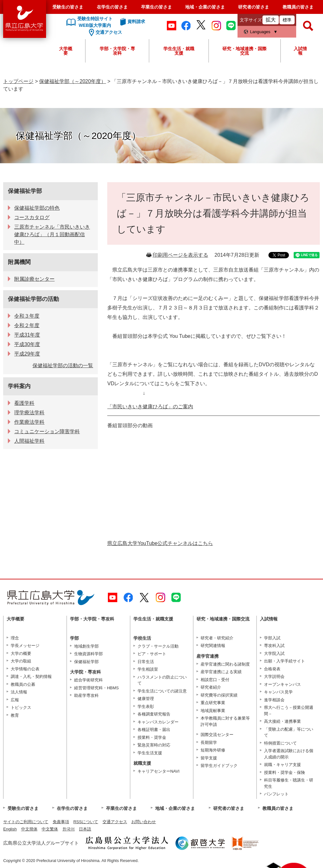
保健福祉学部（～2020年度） (73, 81)
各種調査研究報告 (154, 714)
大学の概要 (21, 653)
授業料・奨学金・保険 (285, 772)
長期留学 (209, 742)
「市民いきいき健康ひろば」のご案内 (150, 407)
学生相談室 (148, 669)
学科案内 (19, 386)
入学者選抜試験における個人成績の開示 (289, 754)
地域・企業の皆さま (205, 7)
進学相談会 (274, 700)
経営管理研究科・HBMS (97, 688)
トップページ (18, 81)
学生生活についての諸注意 (162, 691)
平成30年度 (27, 344)
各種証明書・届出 (154, 730)
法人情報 (19, 692)
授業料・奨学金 (152, 737)
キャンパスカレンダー (158, 722)
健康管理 (146, 699)
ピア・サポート (152, 654)
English (10, 829)
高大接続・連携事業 (282, 721)
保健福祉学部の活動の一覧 (63, 365)
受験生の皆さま (68, 7)
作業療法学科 (29, 422)
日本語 (85, 829)
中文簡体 (29, 829)
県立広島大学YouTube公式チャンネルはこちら (160, 543)
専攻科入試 (274, 646)
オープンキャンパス (282, 684)
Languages (260, 32)
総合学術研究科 (88, 680)
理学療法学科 (29, 413)
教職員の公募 (23, 684)
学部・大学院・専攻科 (117, 51)
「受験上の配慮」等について (289, 732)
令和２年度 (27, 325)
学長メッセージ (25, 646)
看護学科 (24, 403)
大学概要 (66, 51)
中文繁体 (50, 829)
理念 (15, 638)
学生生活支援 (150, 753)
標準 (287, 20)
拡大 (271, 20)
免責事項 (61, 822)
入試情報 (300, 51)
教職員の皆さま (298, 7)
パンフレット (276, 794)
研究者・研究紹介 (217, 638)
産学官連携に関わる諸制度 (225, 664)
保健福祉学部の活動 (33, 299)
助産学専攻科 (86, 695)
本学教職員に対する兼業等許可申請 (225, 721)
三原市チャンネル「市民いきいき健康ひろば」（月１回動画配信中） (52, 234)
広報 (15, 700)
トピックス (21, 707)
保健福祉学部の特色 (37, 208)
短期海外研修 (213, 750)
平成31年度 (27, 335)
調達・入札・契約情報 (31, 676)
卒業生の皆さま (156, 7)
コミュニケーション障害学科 (47, 431)
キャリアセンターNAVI (159, 771)
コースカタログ (32, 217)
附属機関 (19, 262)
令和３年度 (27, 316)
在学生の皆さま (112, 7)
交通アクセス (115, 822)
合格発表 (272, 669)
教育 (15, 715)
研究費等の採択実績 (219, 695)
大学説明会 (274, 676)
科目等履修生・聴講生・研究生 (289, 783)
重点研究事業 (213, 703)
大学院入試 (274, 653)
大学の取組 (21, 661)
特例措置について (280, 743)
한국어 (69, 829)
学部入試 (272, 638)
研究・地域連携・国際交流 (244, 51)
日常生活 (146, 662)
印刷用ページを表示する (180, 255)
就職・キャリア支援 (282, 765)
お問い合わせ (144, 822)
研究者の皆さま (254, 7)
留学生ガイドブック (219, 766)
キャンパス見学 (278, 692)
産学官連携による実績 (221, 672)
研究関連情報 (213, 646)
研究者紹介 (211, 687)
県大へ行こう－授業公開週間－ (289, 711)
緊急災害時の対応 (154, 745)
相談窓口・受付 (215, 680)
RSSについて (86, 822)
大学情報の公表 (25, 669)
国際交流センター (217, 735)
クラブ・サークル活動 (158, 646)
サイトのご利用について (26, 822)
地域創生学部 (86, 646)
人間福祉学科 (29, 441)
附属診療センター (34, 279)
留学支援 (209, 758)
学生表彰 (146, 706)
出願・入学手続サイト (285, 661)
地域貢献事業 (213, 711)
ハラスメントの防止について (162, 680)
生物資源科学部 (88, 654)
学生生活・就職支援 (179, 51)
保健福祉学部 (25, 191)
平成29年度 (27, 354)
